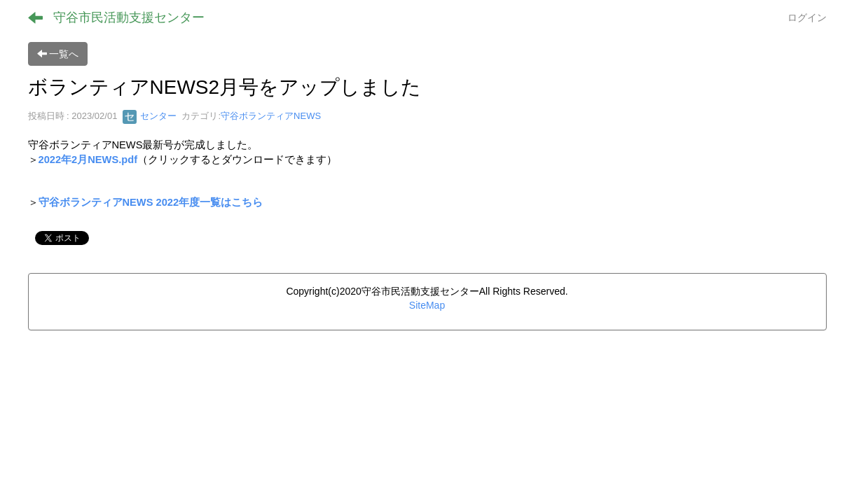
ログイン (807, 17)
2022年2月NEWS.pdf (88, 160)
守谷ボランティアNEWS (271, 116)
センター (150, 116)
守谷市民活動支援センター (129, 17)
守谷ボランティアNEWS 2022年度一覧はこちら (151, 202)
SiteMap (427, 305)
